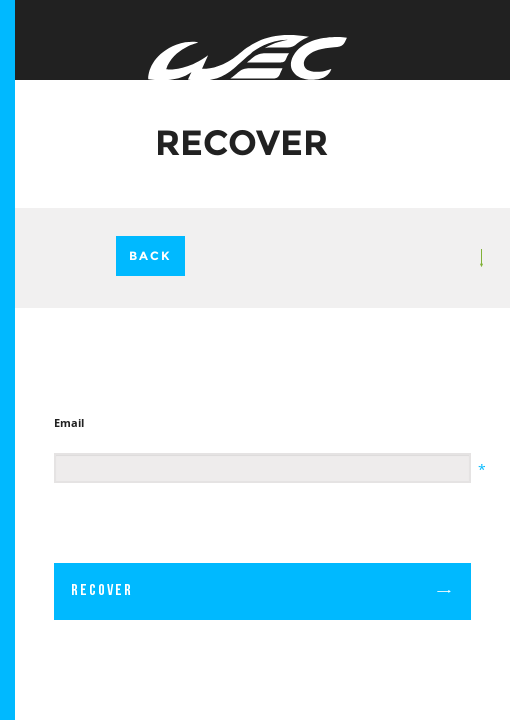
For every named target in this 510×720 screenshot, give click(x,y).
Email (69, 422)
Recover (262, 591)
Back (150, 255)
